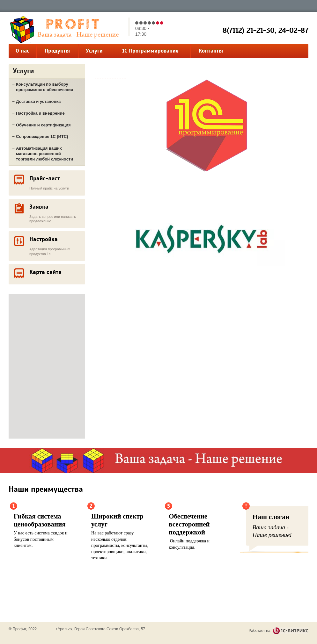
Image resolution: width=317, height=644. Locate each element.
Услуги (94, 51)
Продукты (57, 51)
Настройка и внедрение (40, 113)
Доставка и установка (38, 101)
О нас (22, 51)
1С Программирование (150, 51)
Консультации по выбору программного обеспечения (44, 87)
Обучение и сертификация (43, 125)
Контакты (211, 51)
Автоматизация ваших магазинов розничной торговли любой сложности (44, 154)
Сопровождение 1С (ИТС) (42, 136)
